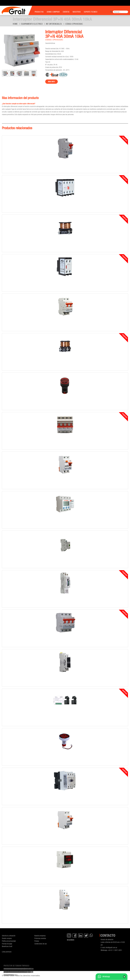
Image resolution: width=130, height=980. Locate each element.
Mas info (51, 82)
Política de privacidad (9, 941)
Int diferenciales (54, 24)
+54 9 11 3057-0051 (115, 950)
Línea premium (7, 952)
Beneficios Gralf (7, 946)
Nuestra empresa (40, 936)
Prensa (37, 941)
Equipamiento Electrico (32, 24)
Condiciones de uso (41, 944)
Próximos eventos (40, 938)
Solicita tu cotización (9, 936)
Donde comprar (7, 938)
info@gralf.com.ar (111, 947)
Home (15, 24)
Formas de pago (7, 944)
